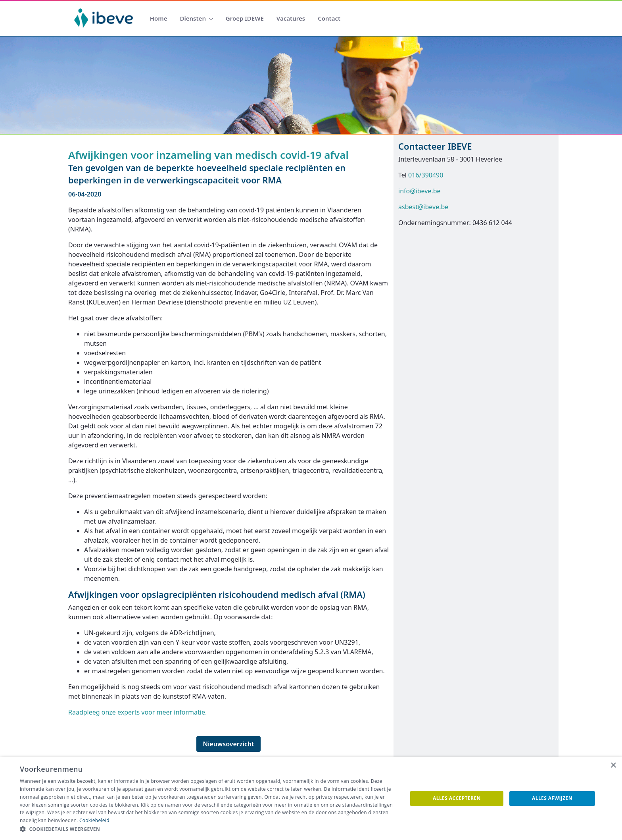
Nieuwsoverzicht (228, 744)
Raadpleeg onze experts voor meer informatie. (137, 712)
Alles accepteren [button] (457, 798)
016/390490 (426, 175)
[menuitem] (159, 18)
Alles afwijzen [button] (552, 798)
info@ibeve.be (419, 191)
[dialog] (311, 799)
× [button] (613, 766)
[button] (208, 829)
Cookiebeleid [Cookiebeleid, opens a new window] (94, 820)
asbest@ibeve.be (423, 207)
